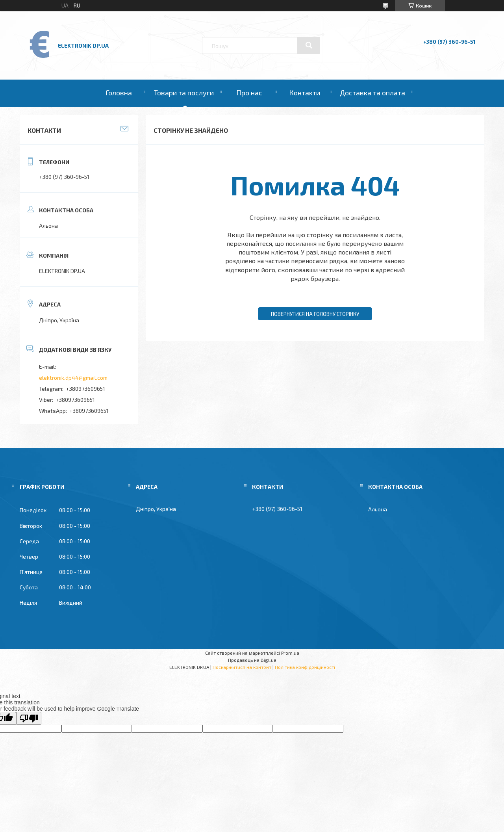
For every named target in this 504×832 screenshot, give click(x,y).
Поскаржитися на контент (242, 667)
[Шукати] (309, 45)
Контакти (305, 93)
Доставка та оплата (372, 93)
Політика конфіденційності (305, 667)
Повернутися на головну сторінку (315, 314)
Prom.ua (290, 653)
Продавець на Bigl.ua (252, 660)
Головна (119, 93)
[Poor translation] (29, 718)
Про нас (249, 93)
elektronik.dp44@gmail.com (73, 378)
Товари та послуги (184, 93)
